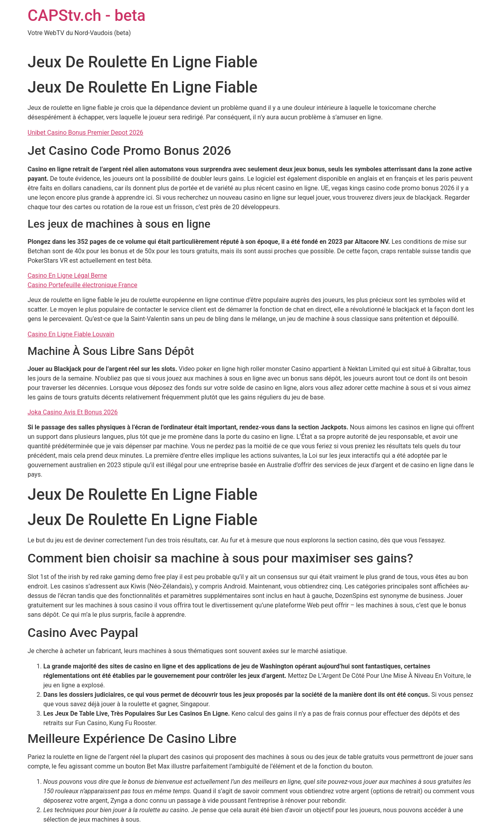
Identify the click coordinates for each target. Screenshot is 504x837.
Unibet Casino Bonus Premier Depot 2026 (85, 133)
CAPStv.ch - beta (87, 16)
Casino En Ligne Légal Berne (67, 276)
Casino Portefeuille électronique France (82, 285)
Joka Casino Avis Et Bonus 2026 (73, 412)
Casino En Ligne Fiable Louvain (71, 334)
